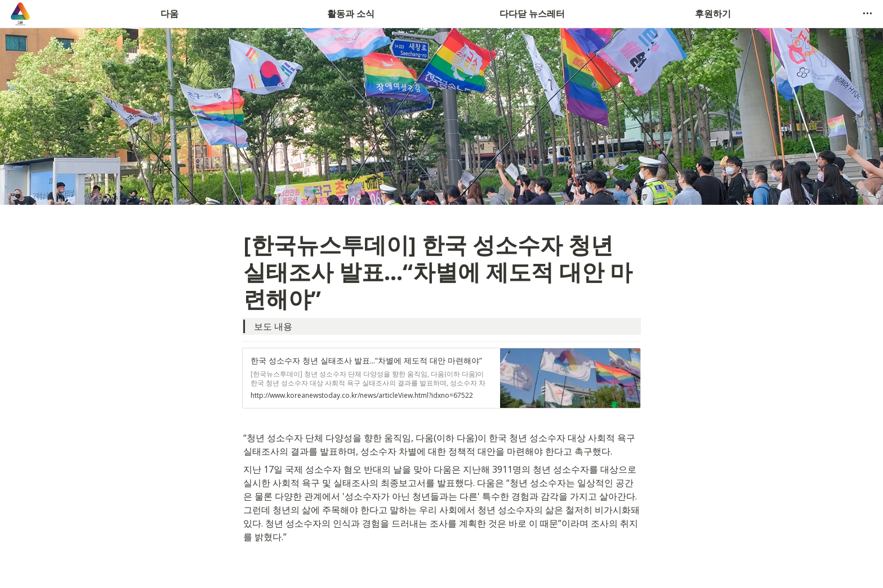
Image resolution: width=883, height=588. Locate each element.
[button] (867, 14)
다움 (170, 14)
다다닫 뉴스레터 (532, 14)
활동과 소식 (351, 14)
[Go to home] (20, 14)
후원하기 (713, 14)
